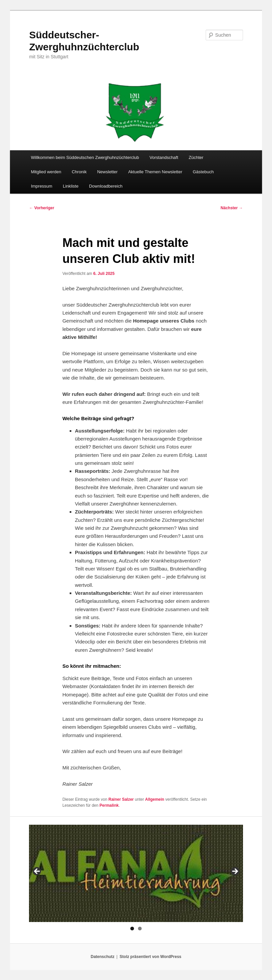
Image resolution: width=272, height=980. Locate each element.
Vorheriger (41, 208)
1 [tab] (132, 929)
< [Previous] (37, 872)
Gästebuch (203, 172)
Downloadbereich (106, 186)
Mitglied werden (46, 172)
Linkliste (70, 186)
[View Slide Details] (136, 873)
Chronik (79, 172)
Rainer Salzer (121, 799)
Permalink (109, 805)
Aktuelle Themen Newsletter (155, 172)
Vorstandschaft (164, 157)
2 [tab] (140, 929)
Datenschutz (102, 957)
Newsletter (107, 172)
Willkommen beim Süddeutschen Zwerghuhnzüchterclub (85, 157)
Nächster (232, 208)
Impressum (42, 186)
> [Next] (235, 872)
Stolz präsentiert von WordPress (150, 957)
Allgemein (154, 799)
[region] (136, 873)
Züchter (196, 157)
